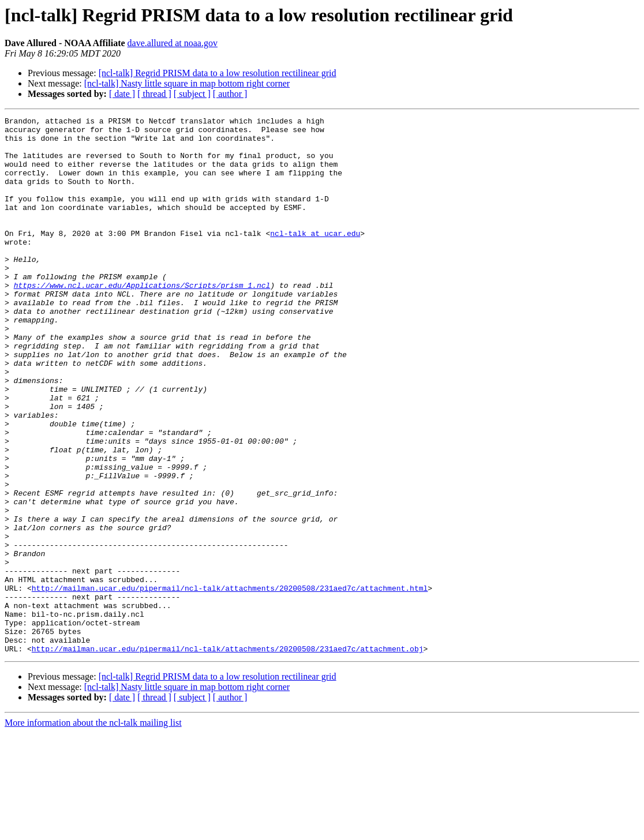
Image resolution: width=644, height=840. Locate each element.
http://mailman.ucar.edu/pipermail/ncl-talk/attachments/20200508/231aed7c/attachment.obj (228, 756)
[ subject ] (192, 94)
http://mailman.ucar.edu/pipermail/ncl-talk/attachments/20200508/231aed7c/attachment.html (230, 683)
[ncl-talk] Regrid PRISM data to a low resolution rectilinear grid (218, 73)
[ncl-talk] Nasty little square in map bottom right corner (187, 83)
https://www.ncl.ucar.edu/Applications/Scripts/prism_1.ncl (142, 320)
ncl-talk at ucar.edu (315, 257)
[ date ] (122, 94)
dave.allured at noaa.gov (173, 43)
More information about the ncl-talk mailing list (93, 830)
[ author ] (230, 94)
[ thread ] (154, 94)
